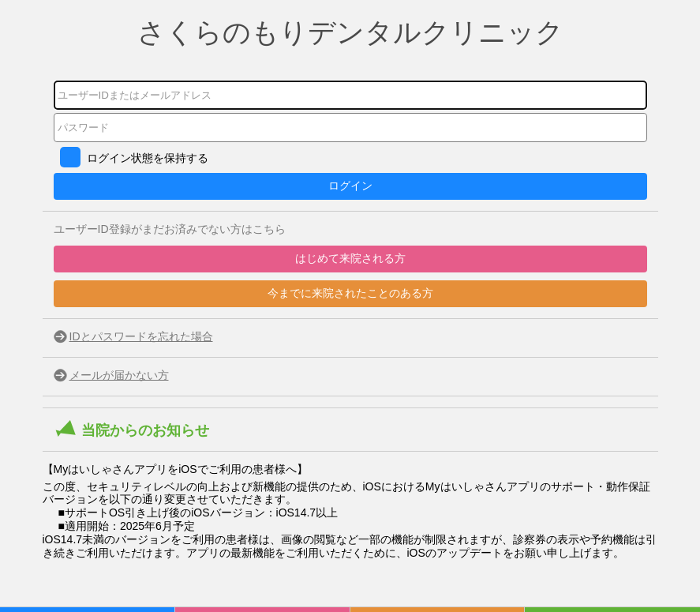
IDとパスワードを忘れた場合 (141, 336)
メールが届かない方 (119, 375)
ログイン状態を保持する (148, 158)
